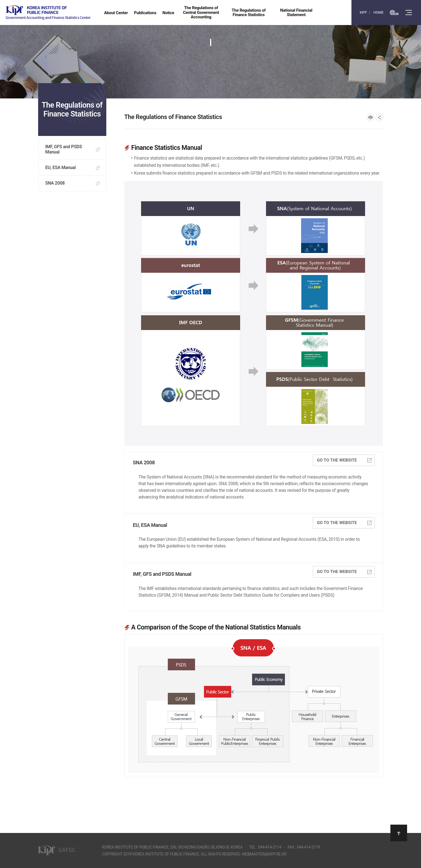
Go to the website (344, 460)
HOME (378, 12)
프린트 (370, 117)
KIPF (363, 12)
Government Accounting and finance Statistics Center (48, 13)
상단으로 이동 (399, 833)
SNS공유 (379, 117)
